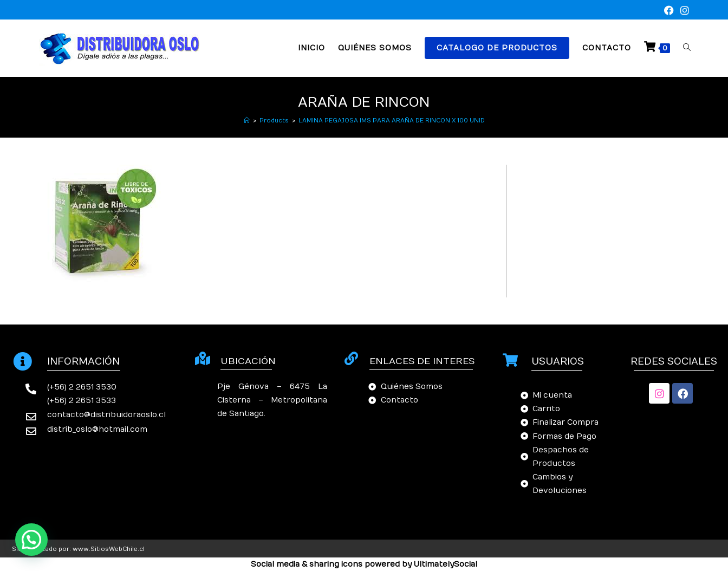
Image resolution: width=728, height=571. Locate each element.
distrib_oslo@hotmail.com (97, 429)
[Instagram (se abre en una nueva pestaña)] (683, 11)
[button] (31, 540)
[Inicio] (247, 121)
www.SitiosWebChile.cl (109, 549)
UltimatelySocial (446, 564)
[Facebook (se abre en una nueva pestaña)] (669, 11)
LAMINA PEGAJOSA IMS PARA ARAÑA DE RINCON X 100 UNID (392, 121)
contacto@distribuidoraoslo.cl (106, 415)
